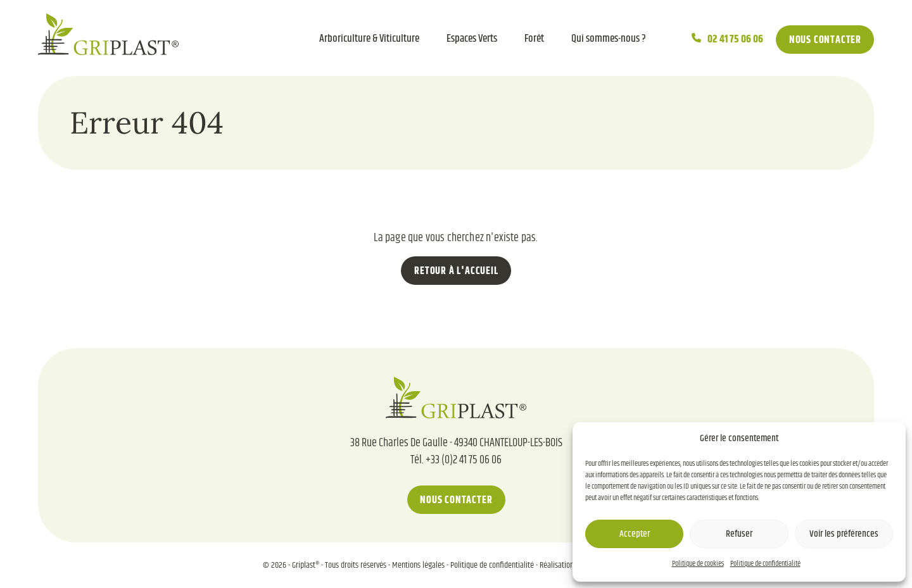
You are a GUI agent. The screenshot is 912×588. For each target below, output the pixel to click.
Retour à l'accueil (456, 271)
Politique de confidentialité (765, 564)
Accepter (635, 534)
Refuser (739, 534)
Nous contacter (825, 40)
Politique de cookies (698, 564)
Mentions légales (418, 565)
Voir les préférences (844, 534)
